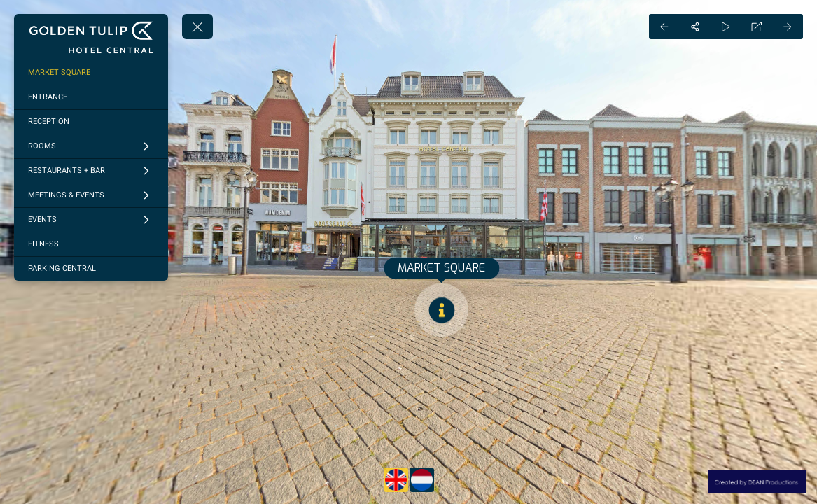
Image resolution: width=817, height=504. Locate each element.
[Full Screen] (757, 27)
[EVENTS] (91, 220)
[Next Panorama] (788, 27)
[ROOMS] (91, 146)
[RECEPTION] (91, 122)
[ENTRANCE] (91, 97)
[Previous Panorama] (664, 27)
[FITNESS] (91, 244)
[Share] (695, 27)
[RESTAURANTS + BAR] (91, 171)
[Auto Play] (726, 27)
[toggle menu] (197, 27)
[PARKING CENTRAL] (91, 269)
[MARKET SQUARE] (91, 73)
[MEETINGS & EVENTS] (91, 195)
